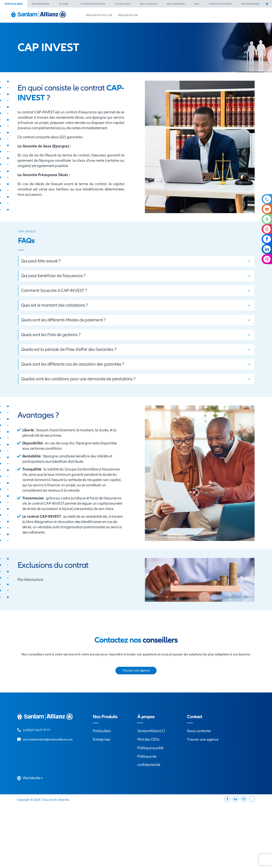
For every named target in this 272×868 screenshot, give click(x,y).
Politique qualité (150, 748)
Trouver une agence (203, 739)
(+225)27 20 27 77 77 (36, 730)
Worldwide (30, 778)
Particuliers (102, 731)
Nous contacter (199, 731)
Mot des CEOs (148, 739)
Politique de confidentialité (149, 761)
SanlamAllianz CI (151, 731)
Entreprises (102, 739)
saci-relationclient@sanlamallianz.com (48, 739)
